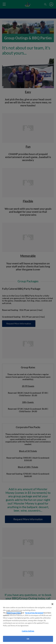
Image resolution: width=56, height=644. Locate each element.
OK (28, 639)
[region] (28, 622)
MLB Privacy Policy (14, 613)
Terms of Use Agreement (34, 613)
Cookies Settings (28, 631)
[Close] (52, 604)
